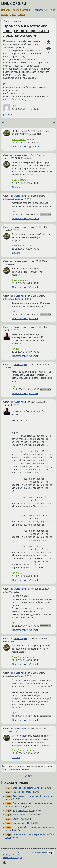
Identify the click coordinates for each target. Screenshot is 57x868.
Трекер (13, 15)
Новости (6, 10)
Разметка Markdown (38, 852)
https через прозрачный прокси (28, 788)
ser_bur (15, 349)
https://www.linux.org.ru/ (12, 858)
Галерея (16, 10)
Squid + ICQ (18, 819)
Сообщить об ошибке (12, 855)
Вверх (51, 853)
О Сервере (7, 852)
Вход (52, 10)
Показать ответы (21, 147)
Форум (5, 15)
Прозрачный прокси (23, 792)
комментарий (20, 155)
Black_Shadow (19, 140)
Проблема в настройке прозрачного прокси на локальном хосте (26, 30)
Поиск (22, 15)
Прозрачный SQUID (23, 823)
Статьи (26, 10)
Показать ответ (20, 287)
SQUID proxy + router (23, 815)
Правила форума (21, 852)
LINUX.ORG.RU (14, 3)
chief (14, 106)
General (17, 21)
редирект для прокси (23, 811)
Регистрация (41, 10)
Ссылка (8, 115)
